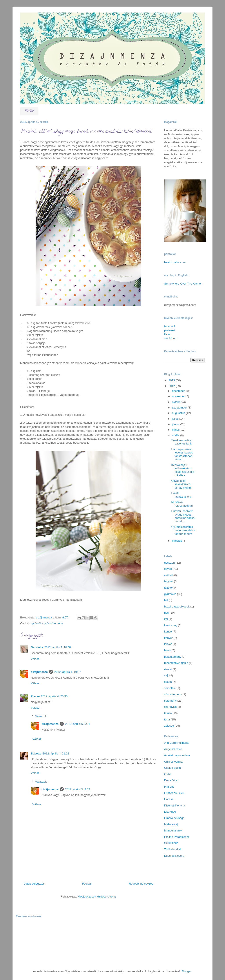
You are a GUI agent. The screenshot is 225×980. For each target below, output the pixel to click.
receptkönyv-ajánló (176, 663)
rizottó (168, 669)
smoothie (170, 688)
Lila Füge (170, 812)
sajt (166, 675)
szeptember (180, 408)
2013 (172, 380)
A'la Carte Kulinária (176, 743)
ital (166, 619)
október (177, 402)
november (179, 396)
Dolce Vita (171, 780)
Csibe (168, 774)
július (176, 419)
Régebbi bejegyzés (141, 884)
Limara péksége (174, 818)
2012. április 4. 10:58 (58, 647)
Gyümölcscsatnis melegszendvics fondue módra (183, 530)
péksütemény (173, 657)
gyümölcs (37, 623)
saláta (168, 682)
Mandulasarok (173, 830)
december (179, 391)
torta (167, 719)
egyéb (168, 569)
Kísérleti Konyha (175, 805)
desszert (170, 563)
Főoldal (29, 111)
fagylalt (169, 581)
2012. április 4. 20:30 (54, 696)
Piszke (35, 696)
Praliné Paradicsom (177, 837)
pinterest (170, 330)
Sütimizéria (171, 843)
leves (167, 650)
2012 (172, 386)
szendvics (170, 707)
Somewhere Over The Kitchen (183, 284)
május (176, 430)
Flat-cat (169, 787)
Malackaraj (171, 824)
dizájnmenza (39, 672)
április (176, 435)
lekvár (168, 644)
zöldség (169, 726)
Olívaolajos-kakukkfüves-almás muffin (181, 484)
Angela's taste (173, 749)
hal (166, 600)
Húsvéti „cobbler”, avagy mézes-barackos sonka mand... (183, 516)
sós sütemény (54, 623)
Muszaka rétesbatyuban (182, 504)
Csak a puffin (172, 768)
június (176, 424)
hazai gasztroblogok (177, 606)
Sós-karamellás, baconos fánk (181, 442)
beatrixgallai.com (175, 262)
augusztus (179, 413)
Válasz (35, 659)
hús (166, 613)
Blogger (186, 971)
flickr (167, 334)
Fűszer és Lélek (174, 793)
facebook (170, 326)
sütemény (170, 701)
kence (168, 632)
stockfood (170, 338)
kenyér (168, 638)
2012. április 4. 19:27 (68, 672)
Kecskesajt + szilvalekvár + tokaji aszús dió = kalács (183, 470)
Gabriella (37, 647)
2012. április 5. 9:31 (77, 724)
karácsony (171, 625)
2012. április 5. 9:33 (77, 789)
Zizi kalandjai (172, 849)
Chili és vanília (173, 762)
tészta (168, 713)
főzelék (169, 588)
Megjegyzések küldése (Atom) (97, 897)
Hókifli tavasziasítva (181, 495)
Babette (36, 753)
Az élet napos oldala (177, 755)
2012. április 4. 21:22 (56, 753)
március (177, 541)
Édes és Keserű (174, 856)
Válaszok (41, 716)
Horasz (169, 799)
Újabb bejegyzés (34, 884)
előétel (168, 575)
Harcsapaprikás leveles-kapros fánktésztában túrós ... (182, 454)
